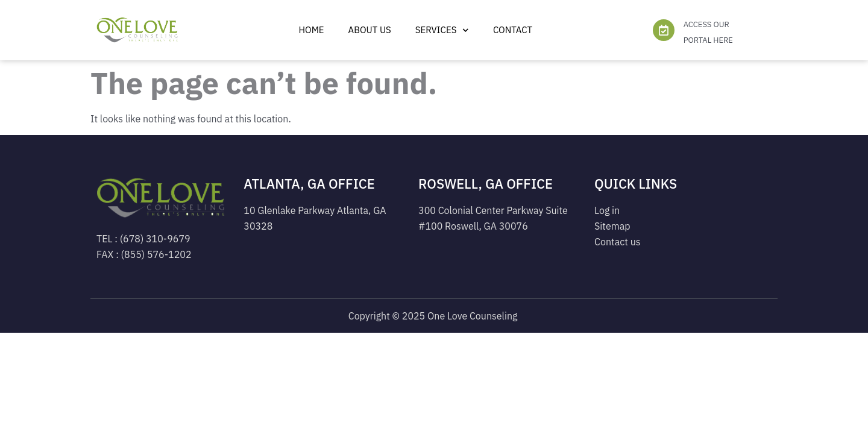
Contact (513, 30)
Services (442, 30)
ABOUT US (370, 30)
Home (311, 30)
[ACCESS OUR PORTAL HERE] (664, 30)
